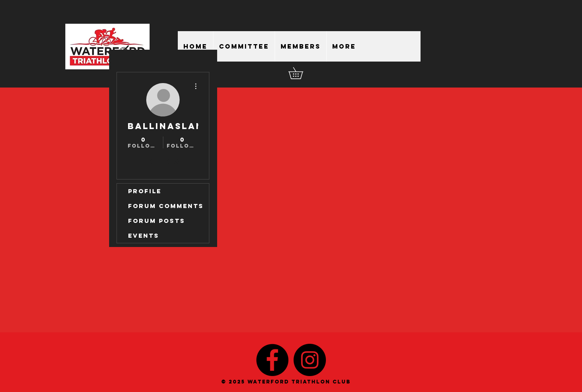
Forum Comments (166, 206)
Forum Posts (157, 221)
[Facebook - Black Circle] (272, 360)
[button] (301, 73)
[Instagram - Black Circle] (310, 360)
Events (144, 235)
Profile (145, 191)
